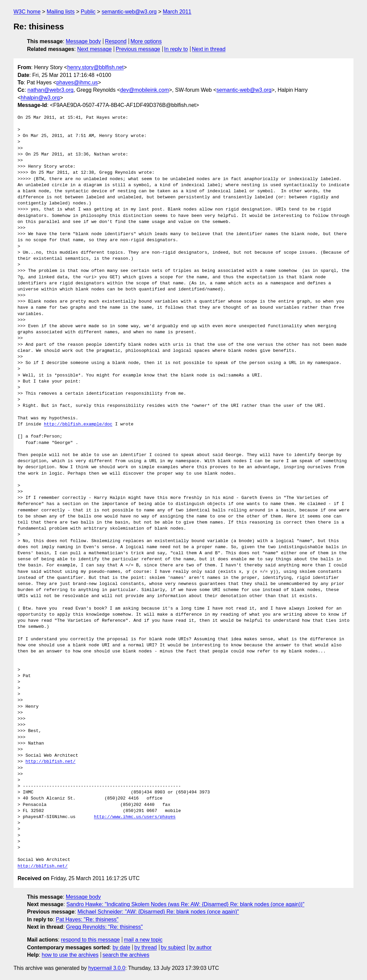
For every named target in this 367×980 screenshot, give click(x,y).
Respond (116, 41)
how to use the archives (70, 955)
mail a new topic (143, 940)
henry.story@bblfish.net (95, 67)
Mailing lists (61, 12)
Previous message (138, 49)
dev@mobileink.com (145, 90)
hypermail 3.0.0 (107, 968)
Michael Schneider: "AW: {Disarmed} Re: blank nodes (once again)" (158, 912)
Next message (95, 49)
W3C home (27, 12)
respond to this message (90, 940)
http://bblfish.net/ (50, 762)
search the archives (126, 955)
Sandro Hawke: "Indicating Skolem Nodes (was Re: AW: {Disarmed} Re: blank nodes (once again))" (186, 904)
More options (146, 41)
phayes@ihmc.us (77, 82)
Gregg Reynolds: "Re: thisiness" (104, 927)
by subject (173, 947)
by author (200, 947)
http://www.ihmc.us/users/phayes (135, 817)
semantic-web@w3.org (129, 12)
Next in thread (209, 49)
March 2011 (177, 12)
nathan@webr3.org (50, 90)
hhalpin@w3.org (40, 98)
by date (121, 947)
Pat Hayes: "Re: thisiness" (87, 919)
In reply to (176, 49)
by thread (146, 947)
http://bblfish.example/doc (78, 424)
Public (88, 12)
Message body (83, 41)
